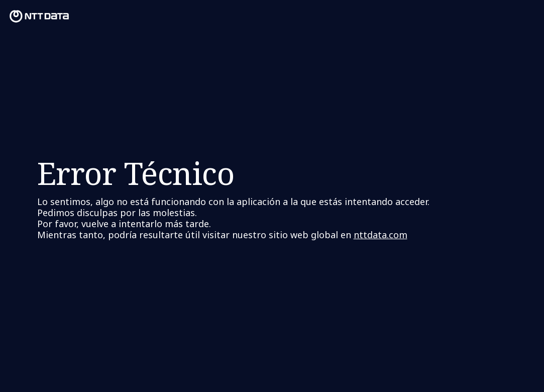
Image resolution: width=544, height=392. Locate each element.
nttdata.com (380, 235)
